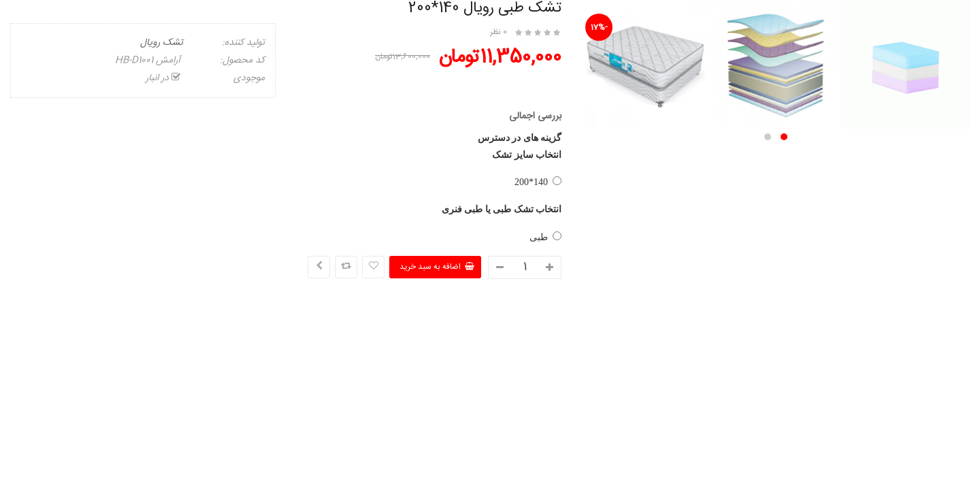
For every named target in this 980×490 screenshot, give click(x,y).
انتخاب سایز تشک (527, 155)
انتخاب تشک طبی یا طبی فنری (502, 209)
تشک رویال (162, 43)
